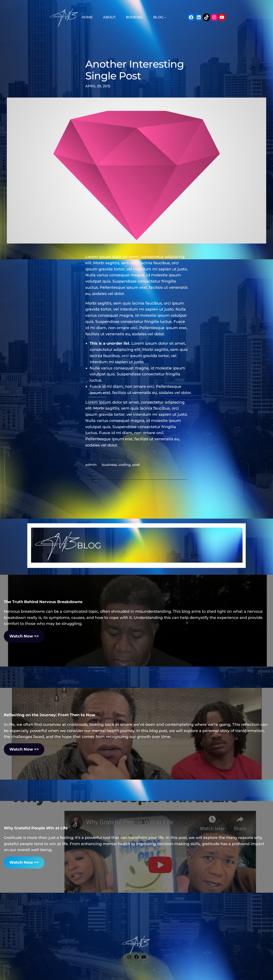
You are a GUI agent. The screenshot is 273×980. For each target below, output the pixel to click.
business (109, 465)
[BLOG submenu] (165, 17)
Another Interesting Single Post (135, 70)
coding (125, 465)
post (136, 465)
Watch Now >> (24, 636)
